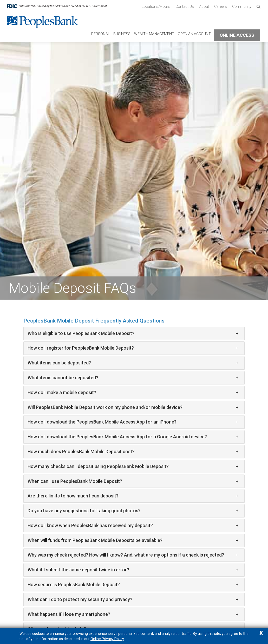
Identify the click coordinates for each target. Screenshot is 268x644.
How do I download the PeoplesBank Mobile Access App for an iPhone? (133, 422)
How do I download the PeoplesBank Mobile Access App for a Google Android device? (133, 437)
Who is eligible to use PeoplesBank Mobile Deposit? (133, 333)
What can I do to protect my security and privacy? (133, 599)
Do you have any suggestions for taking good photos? (133, 511)
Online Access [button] (237, 35)
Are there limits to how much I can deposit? (133, 496)
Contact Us (185, 7)
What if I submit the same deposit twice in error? (133, 570)
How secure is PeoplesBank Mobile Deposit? (133, 585)
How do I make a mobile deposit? (133, 393)
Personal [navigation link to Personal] (100, 34)
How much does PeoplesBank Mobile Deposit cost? (133, 452)
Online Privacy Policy (107, 639)
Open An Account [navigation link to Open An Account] (194, 34)
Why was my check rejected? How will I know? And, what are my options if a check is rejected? (133, 555)
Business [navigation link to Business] (122, 34)
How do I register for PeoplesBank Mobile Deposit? (133, 348)
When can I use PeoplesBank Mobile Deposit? (133, 481)
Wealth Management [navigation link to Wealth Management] (154, 34)
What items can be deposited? (133, 363)
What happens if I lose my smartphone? (133, 614)
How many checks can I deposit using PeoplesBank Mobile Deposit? (133, 466)
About (204, 7)
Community (242, 7)
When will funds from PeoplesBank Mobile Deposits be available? (133, 540)
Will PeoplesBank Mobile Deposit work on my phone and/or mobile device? (133, 407)
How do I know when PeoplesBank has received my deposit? (133, 526)
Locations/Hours (156, 7)
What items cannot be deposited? (133, 378)
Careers (221, 7)
